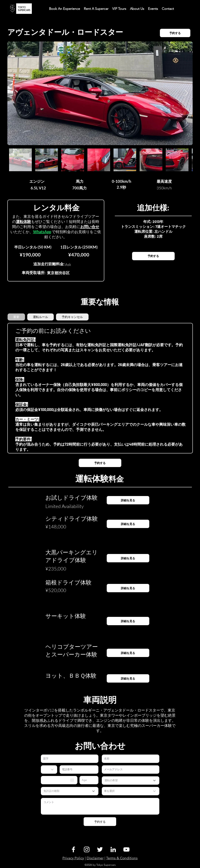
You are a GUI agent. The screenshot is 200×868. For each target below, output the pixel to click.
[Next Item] (186, 93)
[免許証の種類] (70, 791)
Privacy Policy (73, 858)
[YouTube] (126, 849)
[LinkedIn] (113, 849)
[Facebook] (73, 849)
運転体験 (23, 221)
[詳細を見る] (128, 500)
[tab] (16, 317)
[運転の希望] (131, 780)
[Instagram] (87, 849)
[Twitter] (100, 849)
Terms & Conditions (122, 858)
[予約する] (175, 33)
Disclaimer (95, 858)
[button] (168, 9)
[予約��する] (153, 256)
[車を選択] (131, 791)
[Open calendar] (72, 780)
